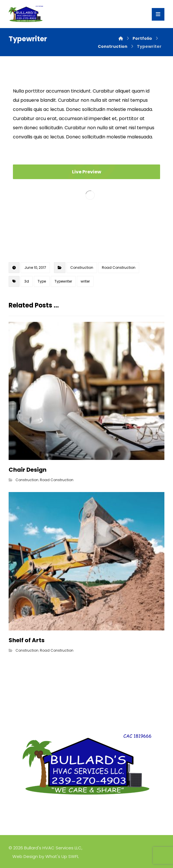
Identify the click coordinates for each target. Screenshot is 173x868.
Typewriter (63, 281)
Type (42, 281)
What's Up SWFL (62, 856)
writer (85, 281)
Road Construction (119, 268)
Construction (82, 268)
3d (27, 281)
